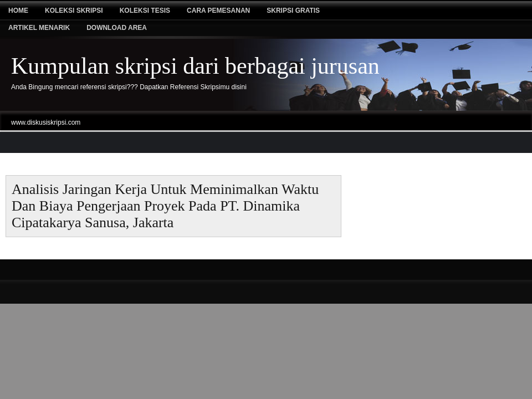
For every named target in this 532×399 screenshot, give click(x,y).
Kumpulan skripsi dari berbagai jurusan (195, 66)
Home (18, 11)
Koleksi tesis (145, 11)
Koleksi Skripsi (74, 11)
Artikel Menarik (39, 28)
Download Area (117, 28)
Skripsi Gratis (293, 11)
